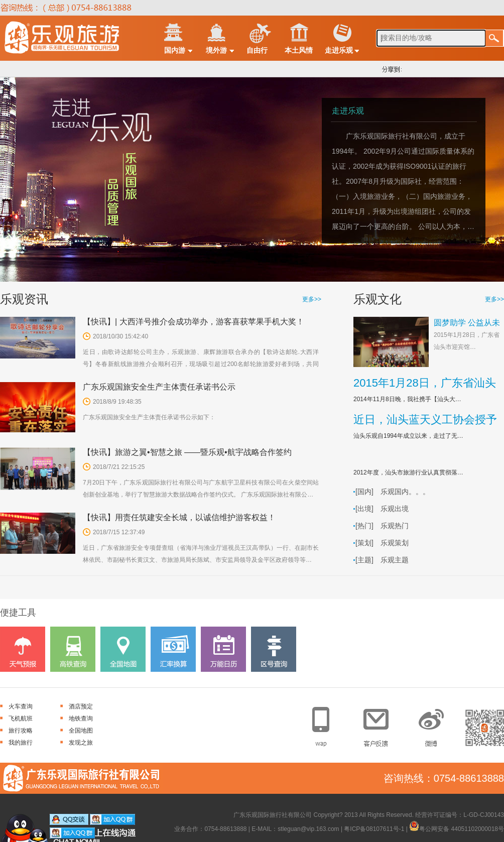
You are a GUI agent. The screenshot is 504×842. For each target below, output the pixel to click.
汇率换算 (173, 649)
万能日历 (223, 649)
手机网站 (327, 724)
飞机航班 (21, 718)
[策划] (364, 543)
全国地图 (123, 649)
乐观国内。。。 (405, 492)
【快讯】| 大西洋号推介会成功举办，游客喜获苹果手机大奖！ (194, 322)
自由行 (257, 50)
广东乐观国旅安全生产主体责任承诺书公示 (159, 387)
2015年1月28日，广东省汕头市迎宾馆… (467, 341)
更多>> (312, 299)
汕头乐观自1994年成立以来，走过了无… (408, 436)
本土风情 (299, 50)
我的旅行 (21, 743)
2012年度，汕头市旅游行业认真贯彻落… (408, 472)
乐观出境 (395, 509)
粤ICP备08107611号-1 (374, 829)
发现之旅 (81, 743)
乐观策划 (395, 543)
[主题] (364, 560)
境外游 (216, 50)
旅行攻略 (21, 731)
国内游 (175, 50)
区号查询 (274, 649)
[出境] (364, 509)
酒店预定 (81, 706)
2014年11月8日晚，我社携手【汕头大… (407, 399)
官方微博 (432, 724)
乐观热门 (395, 526)
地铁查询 (81, 718)
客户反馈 (380, 724)
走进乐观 (339, 50)
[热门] (364, 526)
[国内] (364, 492)
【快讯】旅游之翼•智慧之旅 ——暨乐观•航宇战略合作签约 (187, 452)
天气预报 (23, 649)
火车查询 (21, 706)
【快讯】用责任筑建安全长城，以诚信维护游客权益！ (179, 517)
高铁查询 (73, 649)
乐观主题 (395, 560)
